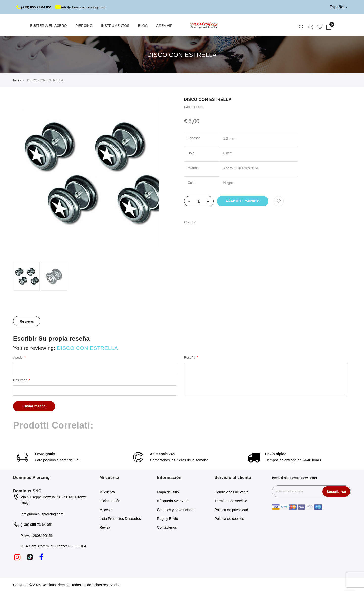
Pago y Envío (167, 518)
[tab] (27, 320)
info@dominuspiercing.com (84, 7)
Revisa (105, 527)
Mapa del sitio (168, 491)
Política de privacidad (231, 509)
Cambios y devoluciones (176, 509)
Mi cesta (106, 509)
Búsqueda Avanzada (173, 500)
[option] (27, 276)
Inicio (17, 80)
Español (339, 7)
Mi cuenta (107, 491)
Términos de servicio (231, 500)
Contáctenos (167, 527)
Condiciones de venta (232, 491)
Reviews (27, 321)
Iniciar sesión (110, 500)
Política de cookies (229, 518)
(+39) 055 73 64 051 (35, 7)
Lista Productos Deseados (120, 518)
